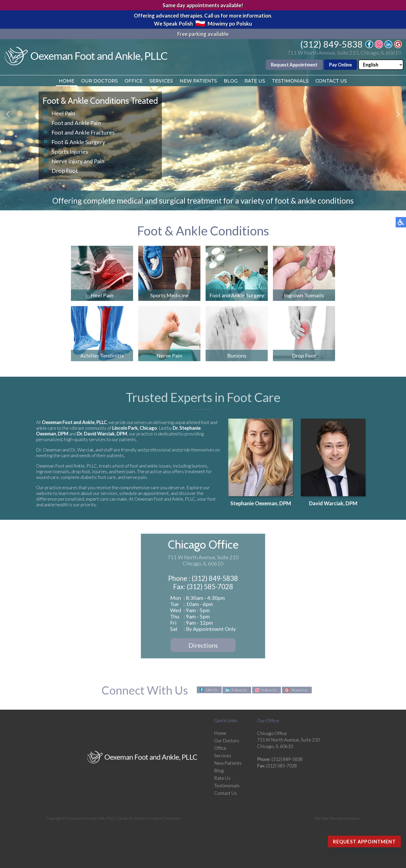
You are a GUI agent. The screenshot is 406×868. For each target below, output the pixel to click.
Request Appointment (294, 65)
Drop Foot (65, 171)
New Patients (198, 81)
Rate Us (255, 81)
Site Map (321, 818)
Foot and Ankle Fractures (83, 132)
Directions (203, 647)
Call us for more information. (238, 16)
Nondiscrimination (345, 818)
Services (161, 81)
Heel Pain (63, 113)
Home (67, 81)
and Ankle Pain (82, 123)
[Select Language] (381, 65)
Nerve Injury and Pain (78, 161)
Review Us (299, 690)
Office (134, 81)
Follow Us (239, 690)
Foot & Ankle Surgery (78, 142)
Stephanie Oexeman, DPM (264, 503)
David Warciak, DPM (337, 503)
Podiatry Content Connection (158, 818)
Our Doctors (99, 81)
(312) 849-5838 (331, 44)
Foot (57, 123)
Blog (231, 81)
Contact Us (331, 81)
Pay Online (340, 65)
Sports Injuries (70, 151)
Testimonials (290, 81)
